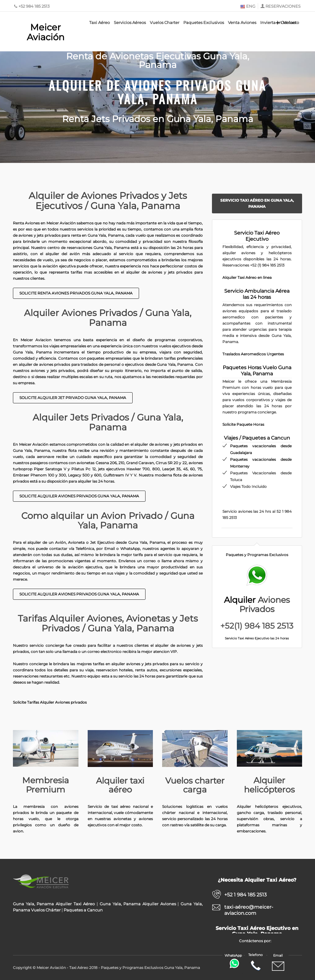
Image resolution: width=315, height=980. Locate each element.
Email (278, 963)
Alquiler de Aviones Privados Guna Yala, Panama (157, 91)
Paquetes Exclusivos (204, 22)
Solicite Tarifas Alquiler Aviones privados (50, 702)
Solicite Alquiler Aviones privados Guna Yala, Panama (79, 496)
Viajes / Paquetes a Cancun (257, 438)
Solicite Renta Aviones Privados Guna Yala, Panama (76, 293)
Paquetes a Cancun (83, 910)
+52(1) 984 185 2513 (257, 626)
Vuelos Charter (165, 22)
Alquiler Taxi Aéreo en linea (247, 277)
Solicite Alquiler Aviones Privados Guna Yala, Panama (79, 594)
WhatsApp (234, 961)
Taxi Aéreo (100, 22)
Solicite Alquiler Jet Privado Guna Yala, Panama (73, 398)
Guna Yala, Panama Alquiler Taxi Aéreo (54, 904)
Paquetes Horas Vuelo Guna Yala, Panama (257, 371)
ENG (248, 6)
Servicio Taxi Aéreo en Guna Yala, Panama (257, 203)
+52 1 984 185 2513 (245, 895)
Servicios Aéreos (130, 22)
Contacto (287, 22)
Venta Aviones (242, 22)
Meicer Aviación (46, 32)
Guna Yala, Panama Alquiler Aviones (138, 904)
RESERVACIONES (283, 6)
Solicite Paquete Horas (243, 424)
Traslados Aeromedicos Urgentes (253, 354)
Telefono (255, 962)
